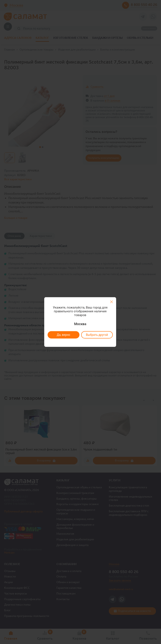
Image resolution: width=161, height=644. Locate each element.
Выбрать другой (97, 335)
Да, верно (63, 335)
